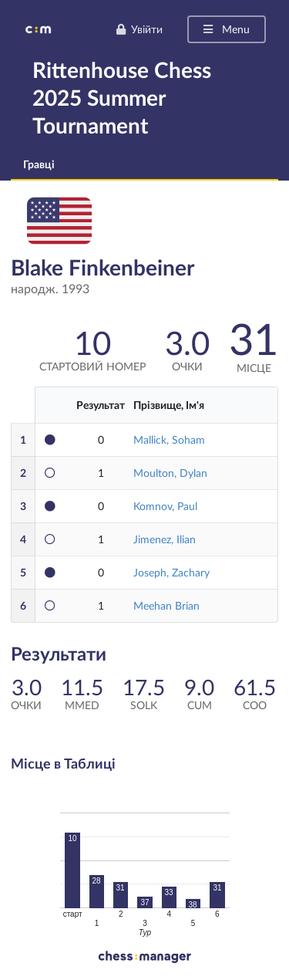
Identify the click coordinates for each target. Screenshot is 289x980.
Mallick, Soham (169, 439)
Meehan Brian (166, 605)
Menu (225, 29)
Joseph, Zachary (171, 572)
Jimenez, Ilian (165, 539)
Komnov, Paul (165, 506)
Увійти (139, 29)
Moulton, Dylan (170, 473)
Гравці (39, 164)
